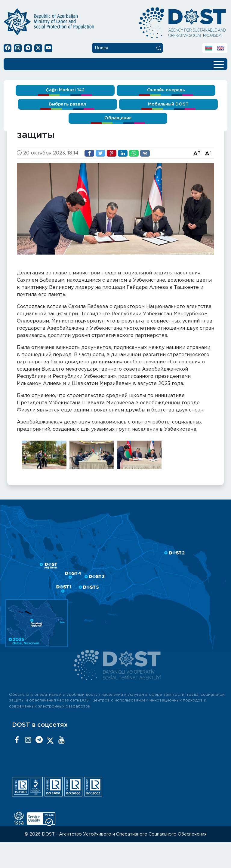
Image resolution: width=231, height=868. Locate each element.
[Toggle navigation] (219, 64)
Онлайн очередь (166, 90)
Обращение (118, 118)
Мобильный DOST (168, 104)
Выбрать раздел (67, 104)
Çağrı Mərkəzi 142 (65, 90)
